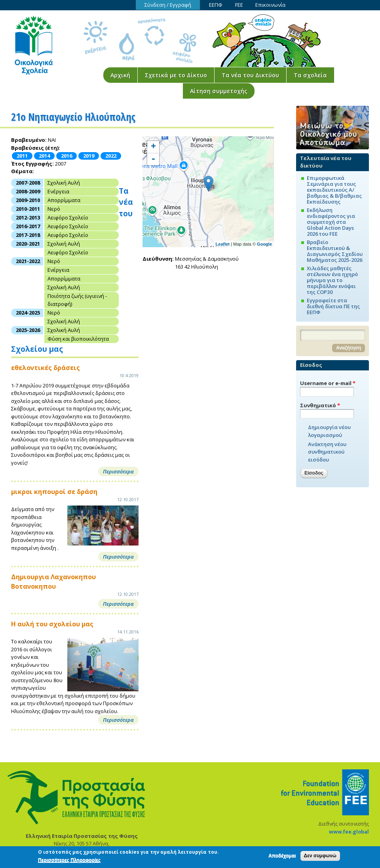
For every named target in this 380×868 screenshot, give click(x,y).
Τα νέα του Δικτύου (250, 75)
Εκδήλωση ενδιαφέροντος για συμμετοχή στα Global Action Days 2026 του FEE (331, 222)
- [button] (153, 159)
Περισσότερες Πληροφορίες (69, 861)
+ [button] (153, 147)
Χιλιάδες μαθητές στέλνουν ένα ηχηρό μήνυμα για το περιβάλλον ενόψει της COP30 (332, 280)
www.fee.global (349, 832)
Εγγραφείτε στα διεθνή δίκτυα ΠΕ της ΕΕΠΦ (333, 306)
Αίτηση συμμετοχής (219, 91)
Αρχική (120, 75)
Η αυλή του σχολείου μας (52, 624)
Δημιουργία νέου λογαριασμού (329, 431)
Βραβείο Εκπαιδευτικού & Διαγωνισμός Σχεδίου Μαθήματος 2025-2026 (335, 251)
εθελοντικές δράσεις (46, 368)
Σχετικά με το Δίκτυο (176, 75)
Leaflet (223, 244)
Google (264, 244)
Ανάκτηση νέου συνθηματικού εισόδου (327, 452)
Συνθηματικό (320, 405)
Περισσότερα (118, 471)
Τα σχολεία (310, 75)
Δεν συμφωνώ (320, 857)
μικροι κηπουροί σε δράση (54, 492)
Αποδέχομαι (282, 857)
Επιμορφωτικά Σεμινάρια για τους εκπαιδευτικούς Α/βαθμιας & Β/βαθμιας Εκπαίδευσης (334, 190)
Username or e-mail (328, 383)
